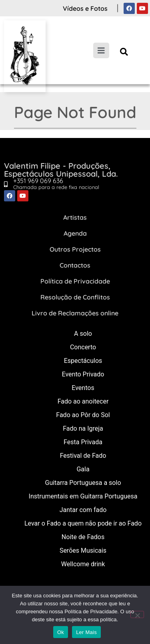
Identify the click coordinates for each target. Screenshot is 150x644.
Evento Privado (83, 374)
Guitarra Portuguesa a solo (83, 483)
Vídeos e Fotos (85, 8)
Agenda (75, 233)
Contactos (75, 265)
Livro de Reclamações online (75, 313)
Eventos (83, 388)
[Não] (137, 614)
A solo (83, 334)
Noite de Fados (83, 537)
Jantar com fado (83, 510)
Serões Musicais (83, 550)
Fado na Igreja (83, 428)
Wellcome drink (83, 564)
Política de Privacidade (75, 281)
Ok (61, 632)
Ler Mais (86, 632)
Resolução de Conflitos (75, 297)
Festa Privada (83, 442)
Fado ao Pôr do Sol (83, 415)
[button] (124, 52)
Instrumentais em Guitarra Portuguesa (83, 496)
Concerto (83, 347)
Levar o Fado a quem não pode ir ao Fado (83, 523)
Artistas (75, 217)
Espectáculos (83, 361)
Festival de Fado (83, 456)
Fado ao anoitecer (83, 401)
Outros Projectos (75, 249)
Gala (83, 469)
